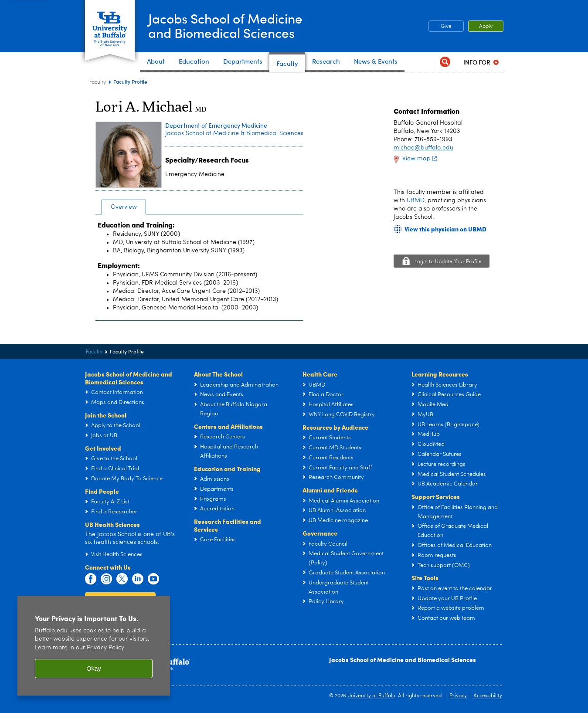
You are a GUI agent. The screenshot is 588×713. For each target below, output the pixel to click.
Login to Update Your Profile (448, 262)
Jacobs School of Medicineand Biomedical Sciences (226, 26)
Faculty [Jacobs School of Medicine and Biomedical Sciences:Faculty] (98, 82)
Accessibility (488, 696)
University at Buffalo (371, 696)
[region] (94, 646)
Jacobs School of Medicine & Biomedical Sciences (234, 133)
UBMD (416, 200)
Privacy (458, 696)
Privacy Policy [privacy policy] (105, 648)
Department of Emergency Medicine (216, 125)
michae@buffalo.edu (423, 148)
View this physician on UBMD (445, 229)
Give (446, 27)
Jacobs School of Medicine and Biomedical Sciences (403, 659)
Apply (486, 27)
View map (421, 159)
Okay (94, 669)
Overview (124, 207)
